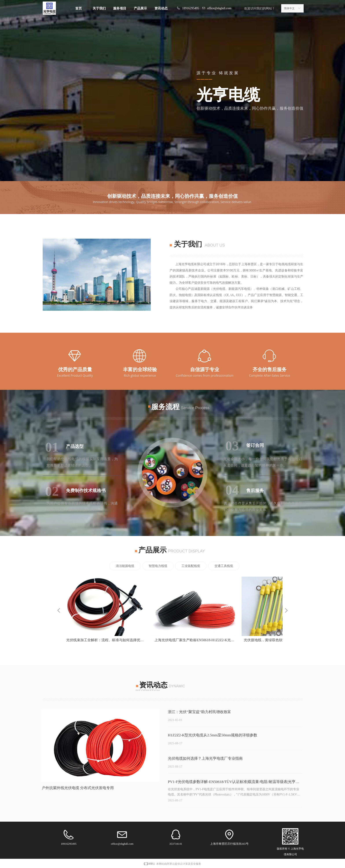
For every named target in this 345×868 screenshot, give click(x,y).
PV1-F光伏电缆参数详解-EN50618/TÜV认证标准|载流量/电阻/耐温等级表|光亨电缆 (234, 783)
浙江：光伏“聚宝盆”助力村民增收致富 (199, 712)
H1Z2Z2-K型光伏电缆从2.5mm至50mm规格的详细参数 (213, 735)
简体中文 (289, 8)
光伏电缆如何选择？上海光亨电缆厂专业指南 (205, 758)
